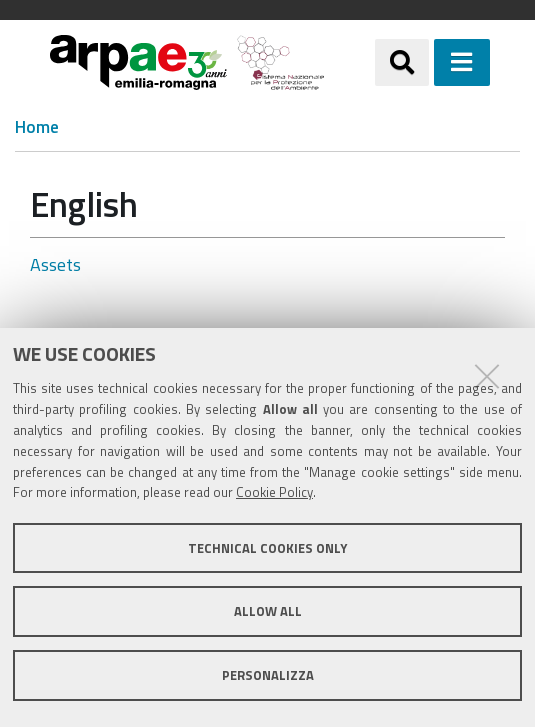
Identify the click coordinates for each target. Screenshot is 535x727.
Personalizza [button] (268, 675)
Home (37, 127)
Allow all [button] (268, 611)
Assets (55, 264)
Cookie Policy (274, 492)
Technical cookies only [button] (267, 548)
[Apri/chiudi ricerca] (402, 62)
